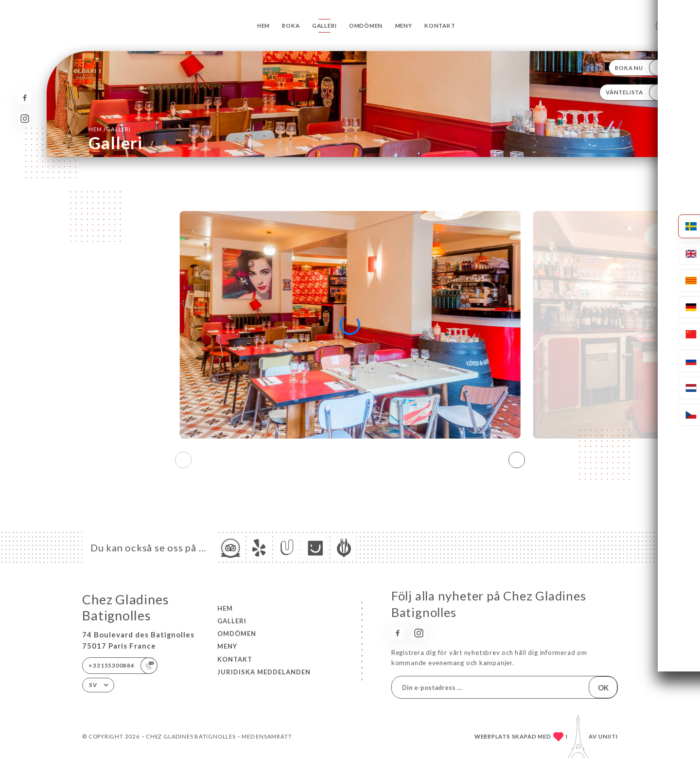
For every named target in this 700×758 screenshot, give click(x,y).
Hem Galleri (109, 129)
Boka (291, 26)
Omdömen (366, 26)
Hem (263, 26)
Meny (404, 26)
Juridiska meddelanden (264, 672)
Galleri (324, 26)
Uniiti (608, 736)
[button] (517, 460)
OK (603, 687)
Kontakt (440, 26)
